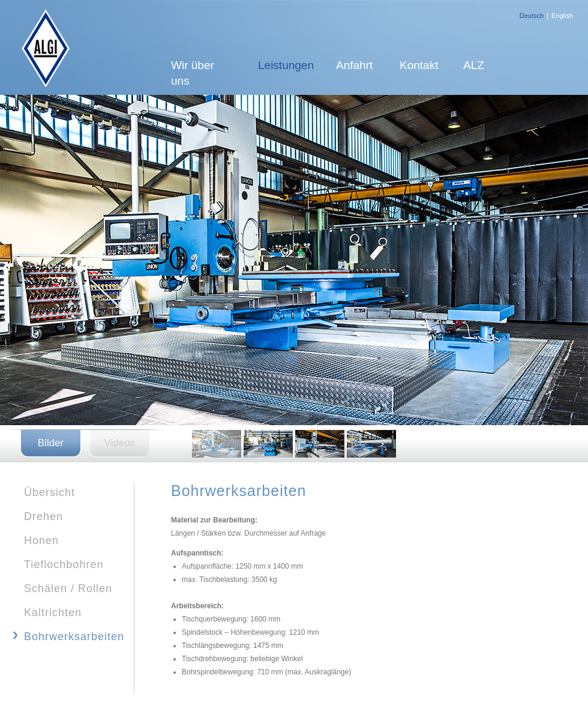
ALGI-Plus (42, 47)
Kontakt (419, 65)
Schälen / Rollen (68, 588)
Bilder (51, 443)
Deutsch (532, 16)
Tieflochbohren (64, 564)
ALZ (474, 65)
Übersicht (49, 492)
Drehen (43, 516)
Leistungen (286, 65)
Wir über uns (193, 73)
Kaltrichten (53, 613)
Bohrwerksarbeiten (74, 637)
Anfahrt (354, 65)
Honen (41, 540)
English (562, 16)
